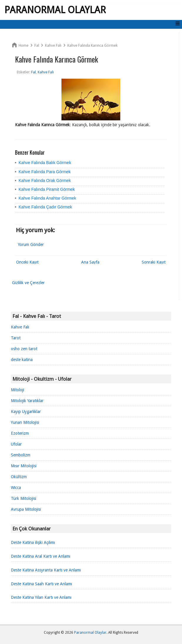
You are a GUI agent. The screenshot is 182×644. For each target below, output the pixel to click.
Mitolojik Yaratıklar (27, 401)
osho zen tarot (24, 349)
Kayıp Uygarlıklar (26, 412)
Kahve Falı (20, 327)
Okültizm (19, 477)
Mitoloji (17, 390)
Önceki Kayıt (27, 262)
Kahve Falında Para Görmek (45, 172)
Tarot (16, 338)
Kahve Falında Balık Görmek (45, 163)
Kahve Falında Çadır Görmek (45, 207)
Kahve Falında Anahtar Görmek (47, 198)
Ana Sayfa (90, 262)
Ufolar (16, 444)
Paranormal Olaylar (55, 10)
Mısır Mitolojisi (24, 466)
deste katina (22, 360)
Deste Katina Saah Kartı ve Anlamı (41, 584)
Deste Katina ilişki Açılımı (33, 542)
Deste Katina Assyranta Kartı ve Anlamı (46, 570)
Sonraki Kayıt (154, 262)
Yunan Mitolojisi (25, 422)
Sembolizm (21, 455)
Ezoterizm (20, 433)
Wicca (16, 488)
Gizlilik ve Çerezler (28, 283)
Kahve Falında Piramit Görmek (47, 189)
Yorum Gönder (31, 245)
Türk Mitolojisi (24, 498)
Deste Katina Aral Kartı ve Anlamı (41, 556)
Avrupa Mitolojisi (26, 509)
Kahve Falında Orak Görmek (45, 181)
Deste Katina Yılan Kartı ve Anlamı (41, 597)
